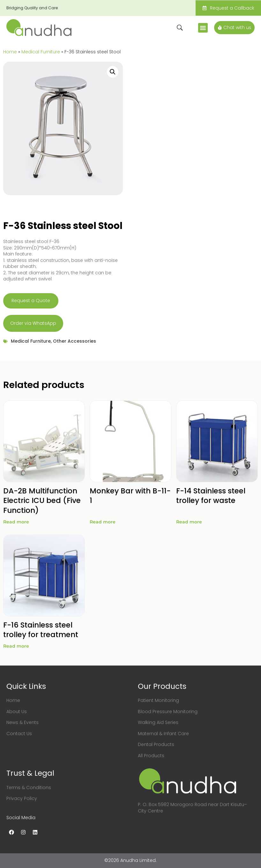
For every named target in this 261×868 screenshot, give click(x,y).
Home (10, 52)
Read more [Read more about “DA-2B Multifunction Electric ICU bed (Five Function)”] (16, 522)
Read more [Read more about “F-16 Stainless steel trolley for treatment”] (16, 646)
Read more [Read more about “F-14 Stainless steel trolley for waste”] (189, 522)
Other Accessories (75, 341)
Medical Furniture (41, 52)
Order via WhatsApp (33, 323)
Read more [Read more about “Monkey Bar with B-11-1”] (103, 522)
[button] (202, 28)
